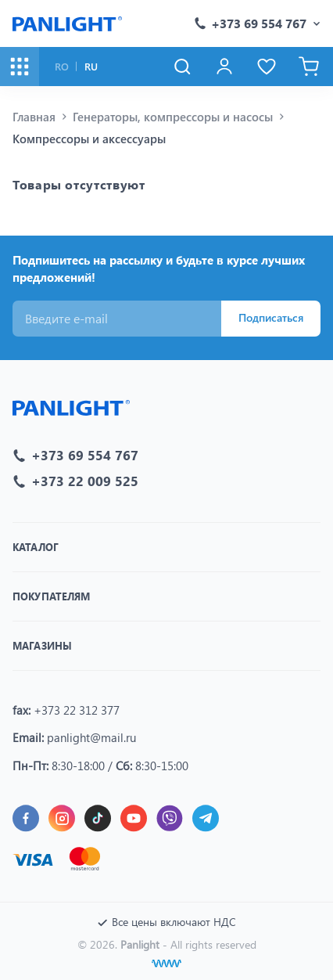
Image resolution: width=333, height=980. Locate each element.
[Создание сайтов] (166, 964)
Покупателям (51, 596)
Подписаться (271, 317)
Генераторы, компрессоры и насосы (173, 117)
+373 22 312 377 (77, 710)
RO (62, 66)
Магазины (42, 645)
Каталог (36, 547)
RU (91, 66)
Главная (34, 117)
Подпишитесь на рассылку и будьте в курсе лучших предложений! (159, 269)
